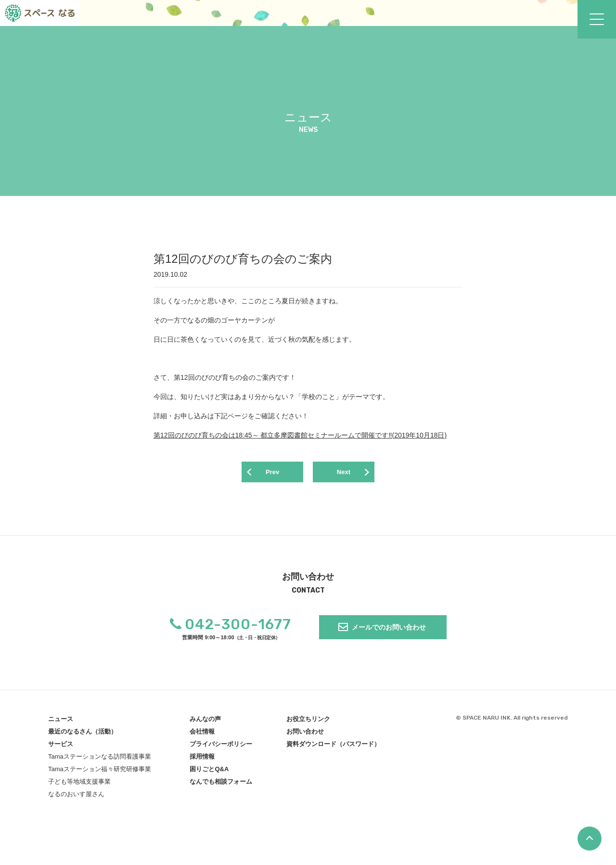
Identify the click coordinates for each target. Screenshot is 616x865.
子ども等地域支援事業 (79, 785)
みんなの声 (205, 723)
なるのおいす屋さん (76, 798)
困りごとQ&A (209, 773)
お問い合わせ (305, 735)
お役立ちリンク (308, 723)
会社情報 (202, 735)
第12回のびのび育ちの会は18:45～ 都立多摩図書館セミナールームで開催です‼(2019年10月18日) (300, 435)
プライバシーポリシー (221, 748)
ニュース (61, 723)
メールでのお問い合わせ (389, 631)
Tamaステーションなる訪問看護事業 (100, 760)
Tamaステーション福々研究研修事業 (100, 773)
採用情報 (202, 760)
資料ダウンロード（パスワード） (333, 748)
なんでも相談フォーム (221, 785)
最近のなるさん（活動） (83, 735)
